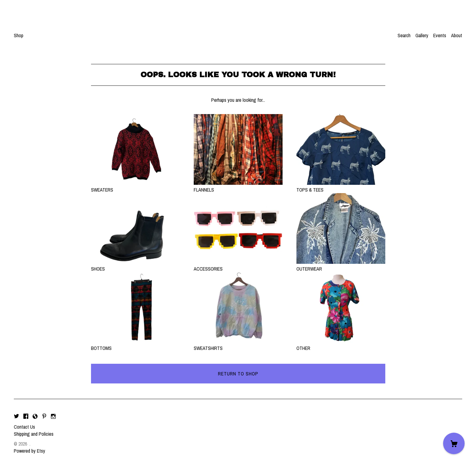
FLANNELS (238, 186)
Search (404, 35)
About (457, 35)
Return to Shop (238, 374)
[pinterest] (44, 416)
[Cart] (454, 443)
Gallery (422, 35)
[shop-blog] (35, 416)
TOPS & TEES (341, 186)
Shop (19, 35)
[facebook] (26, 416)
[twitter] (16, 416)
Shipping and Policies (34, 434)
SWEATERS (135, 186)
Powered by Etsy (30, 451)
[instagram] (53, 416)
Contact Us (24, 427)
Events (440, 35)
